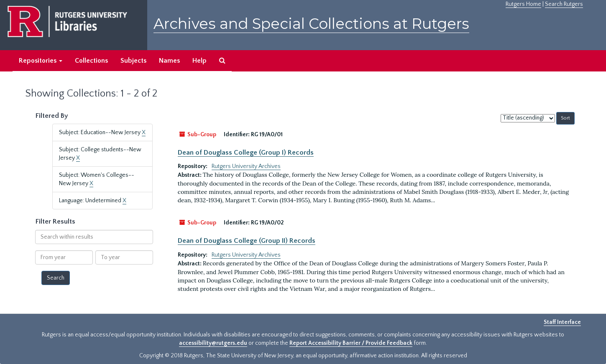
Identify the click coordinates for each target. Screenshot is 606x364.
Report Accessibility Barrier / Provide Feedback (351, 343)
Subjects (133, 61)
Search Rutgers (564, 4)
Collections (91, 61)
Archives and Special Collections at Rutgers (311, 24)
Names (169, 61)
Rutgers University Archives (246, 166)
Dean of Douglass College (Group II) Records (247, 241)
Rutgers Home (523, 4)
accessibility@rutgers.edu (213, 343)
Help (199, 61)
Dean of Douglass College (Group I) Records (246, 153)
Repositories (41, 61)
